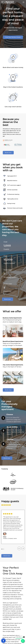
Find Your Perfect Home (13, 37)
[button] (23, 2)
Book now (8, 153)
